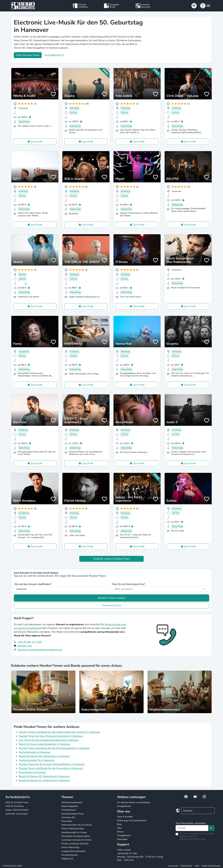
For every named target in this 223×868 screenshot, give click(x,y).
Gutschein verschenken (17, 814)
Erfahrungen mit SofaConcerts (132, 821)
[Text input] (192, 828)
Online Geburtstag (70, 847)
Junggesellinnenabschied (73, 851)
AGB (197, 866)
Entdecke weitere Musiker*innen (112, 559)
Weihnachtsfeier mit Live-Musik (77, 825)
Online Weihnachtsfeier (73, 829)
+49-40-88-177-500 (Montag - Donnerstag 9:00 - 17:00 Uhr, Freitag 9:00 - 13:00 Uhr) (140, 857)
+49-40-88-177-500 (30, 642)
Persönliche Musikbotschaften (76, 836)
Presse (120, 832)
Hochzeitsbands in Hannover (35, 752)
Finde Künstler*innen (28, 55)
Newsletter (122, 839)
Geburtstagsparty (70, 806)
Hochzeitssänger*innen (72, 814)
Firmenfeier (67, 821)
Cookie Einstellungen (211, 866)
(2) (26, 283)
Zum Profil (36, 142)
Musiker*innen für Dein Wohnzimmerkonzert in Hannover (51, 736)
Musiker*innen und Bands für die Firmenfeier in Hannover (51, 768)
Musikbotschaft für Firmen (74, 832)
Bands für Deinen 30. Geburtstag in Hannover (44, 776)
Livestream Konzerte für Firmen (77, 840)
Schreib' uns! (25, 646)
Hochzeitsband (68, 810)
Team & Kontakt (125, 817)
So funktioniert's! (54, 55)
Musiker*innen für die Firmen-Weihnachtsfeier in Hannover (52, 764)
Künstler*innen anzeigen (112, 598)
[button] (205, 6)
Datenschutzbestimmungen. (193, 839)
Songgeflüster (124, 806)
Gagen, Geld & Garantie (17, 810)
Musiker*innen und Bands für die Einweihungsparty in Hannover (54, 748)
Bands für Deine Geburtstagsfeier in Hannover (45, 744)
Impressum (173, 866)
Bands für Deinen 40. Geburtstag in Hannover (44, 780)
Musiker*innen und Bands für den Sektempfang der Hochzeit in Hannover (60, 732)
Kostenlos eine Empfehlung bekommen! (40, 650)
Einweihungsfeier (70, 855)
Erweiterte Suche (112, 605)
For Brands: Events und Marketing (133, 802)
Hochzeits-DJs (68, 817)
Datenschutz (186, 866)
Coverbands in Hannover (32, 772)
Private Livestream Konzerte (75, 844)
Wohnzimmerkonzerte (72, 802)
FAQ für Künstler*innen (17, 802)
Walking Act (67, 859)
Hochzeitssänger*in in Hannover (37, 760)
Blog (119, 824)
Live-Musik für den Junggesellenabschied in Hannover (49, 740)
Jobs (119, 828)
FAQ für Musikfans (15, 806)
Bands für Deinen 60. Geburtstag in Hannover (44, 756)
